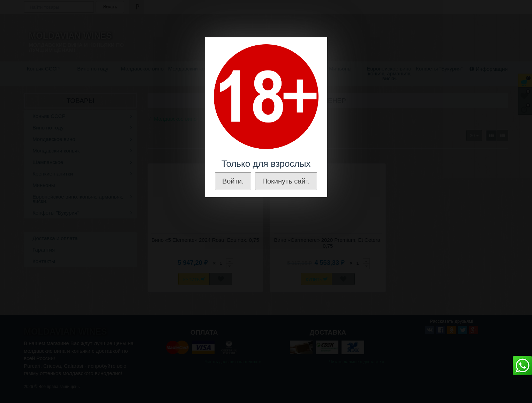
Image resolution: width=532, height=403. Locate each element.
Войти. (233, 181)
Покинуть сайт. (286, 181)
